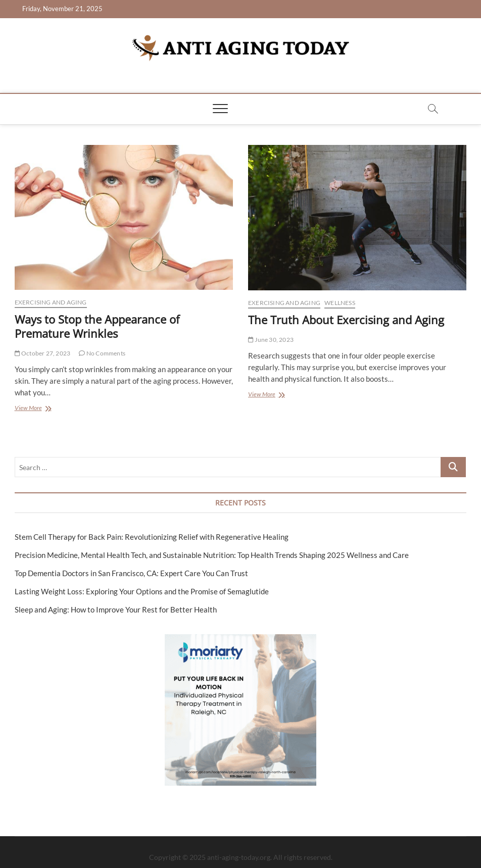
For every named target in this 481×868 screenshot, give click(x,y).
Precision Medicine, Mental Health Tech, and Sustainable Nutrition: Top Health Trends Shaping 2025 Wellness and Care (212, 555)
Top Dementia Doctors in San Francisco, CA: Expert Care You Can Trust (131, 573)
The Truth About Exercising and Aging (346, 320)
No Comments (102, 353)
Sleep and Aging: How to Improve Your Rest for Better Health (116, 609)
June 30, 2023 (271, 340)
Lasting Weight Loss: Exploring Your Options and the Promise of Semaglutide (142, 591)
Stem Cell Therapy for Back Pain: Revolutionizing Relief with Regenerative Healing (152, 537)
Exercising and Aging (51, 302)
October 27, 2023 (43, 353)
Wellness (340, 303)
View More (43, 409)
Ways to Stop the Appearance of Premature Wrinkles (97, 326)
